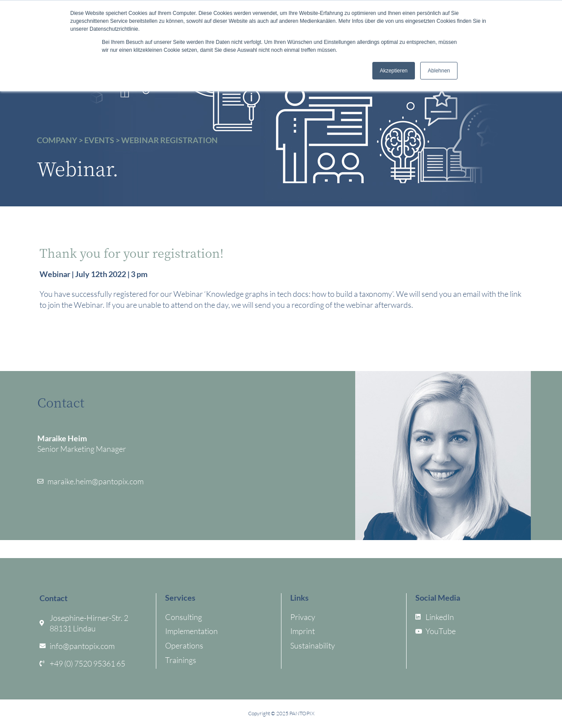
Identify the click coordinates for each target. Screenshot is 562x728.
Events (99, 140)
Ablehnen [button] (439, 71)
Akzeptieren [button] (394, 71)
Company (57, 140)
